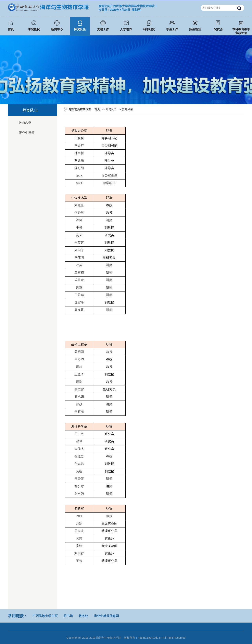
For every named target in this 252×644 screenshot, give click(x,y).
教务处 (83, 616)
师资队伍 (111, 109)
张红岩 (79, 516)
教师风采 (127, 109)
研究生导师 (27, 133)
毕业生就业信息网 (106, 616)
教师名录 (25, 123)
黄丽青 (79, 183)
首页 (97, 109)
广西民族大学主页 (45, 616)
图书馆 (68, 616)
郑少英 (79, 176)
